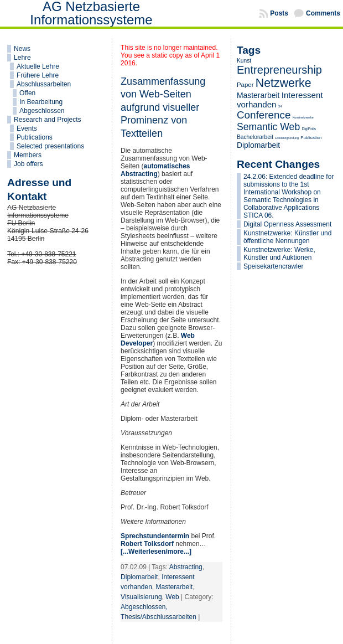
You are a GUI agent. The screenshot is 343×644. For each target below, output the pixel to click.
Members (28, 155)
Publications (35, 137)
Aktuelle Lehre (38, 66)
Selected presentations (50, 146)
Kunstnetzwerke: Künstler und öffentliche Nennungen (287, 237)
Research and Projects (47, 120)
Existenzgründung (287, 138)
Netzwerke (284, 83)
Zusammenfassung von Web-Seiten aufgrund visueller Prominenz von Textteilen (163, 107)
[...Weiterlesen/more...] (156, 552)
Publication (311, 138)
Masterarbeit (174, 587)
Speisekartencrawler (274, 266)
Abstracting (186, 567)
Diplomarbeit (139, 577)
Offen (27, 93)
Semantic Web (268, 127)
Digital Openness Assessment (287, 224)
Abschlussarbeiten (44, 84)
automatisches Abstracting (155, 170)
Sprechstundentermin (155, 536)
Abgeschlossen (42, 111)
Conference (264, 115)
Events (27, 128)
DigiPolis (309, 129)
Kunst (244, 61)
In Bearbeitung (41, 102)
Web (172, 597)
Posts (279, 13)
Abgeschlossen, (144, 607)
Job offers (28, 164)
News (22, 49)
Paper (245, 85)
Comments (323, 13)
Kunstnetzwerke (303, 117)
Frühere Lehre (38, 75)
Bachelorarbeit (255, 137)
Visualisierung (141, 597)
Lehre (22, 58)
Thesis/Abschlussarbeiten (158, 617)
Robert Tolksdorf (147, 544)
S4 (280, 106)
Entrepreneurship (279, 70)
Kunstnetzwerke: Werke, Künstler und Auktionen (279, 254)
